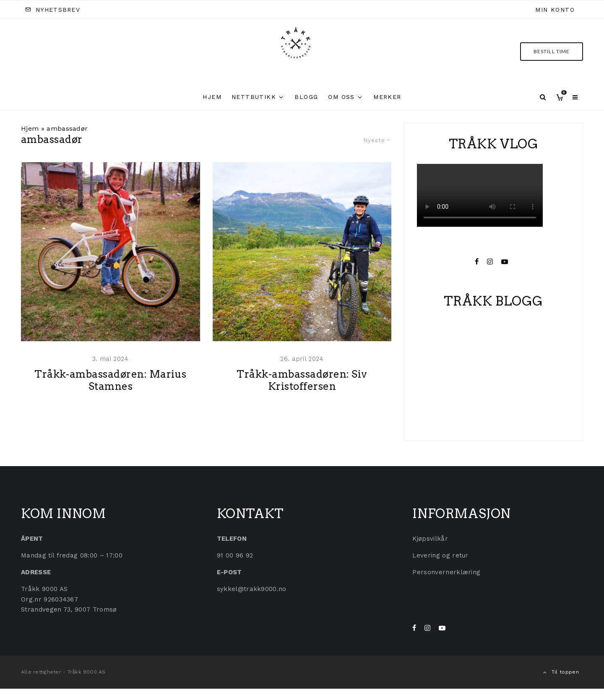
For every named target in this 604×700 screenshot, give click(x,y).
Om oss (341, 97)
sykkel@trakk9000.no (252, 589)
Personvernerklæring (446, 572)
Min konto (555, 10)
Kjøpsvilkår (430, 539)
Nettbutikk (254, 97)
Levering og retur (440, 555)
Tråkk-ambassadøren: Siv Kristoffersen (302, 396)
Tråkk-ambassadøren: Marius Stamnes (110, 396)
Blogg (306, 97)
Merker (387, 97)
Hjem (212, 97)
